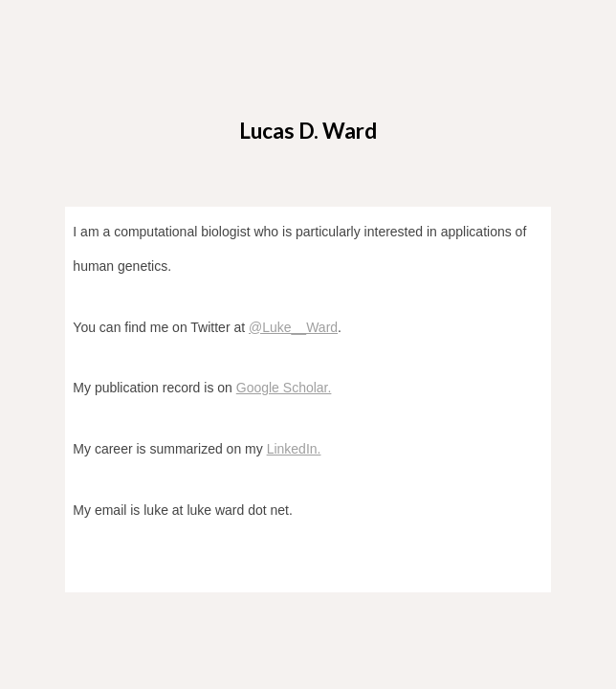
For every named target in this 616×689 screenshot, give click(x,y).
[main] (308, 121)
